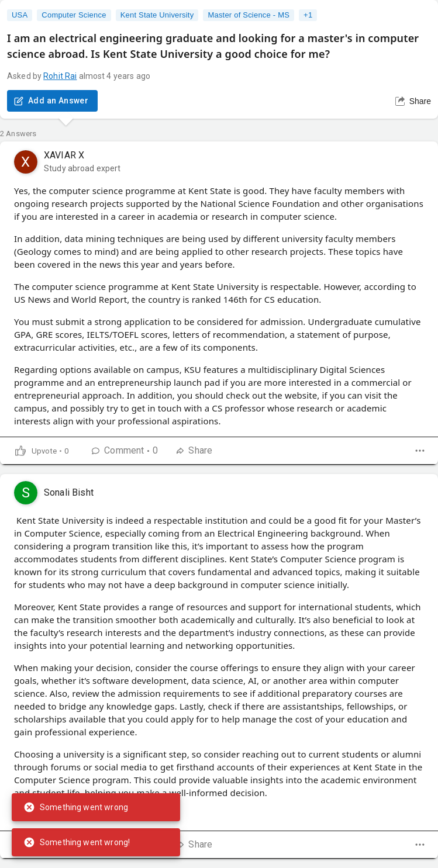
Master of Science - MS (249, 15)
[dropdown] (420, 451)
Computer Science (74, 15)
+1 (308, 15)
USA (20, 15)
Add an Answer (52, 101)
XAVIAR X (64, 155)
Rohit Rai (60, 76)
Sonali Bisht (69, 492)
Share (413, 101)
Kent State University (157, 15)
